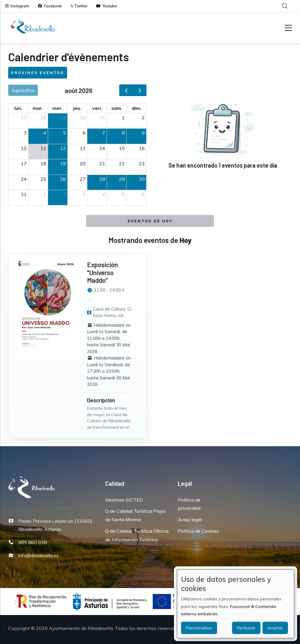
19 (63, 163)
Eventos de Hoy (150, 221)
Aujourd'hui (23, 90)
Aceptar (275, 628)
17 (24, 163)
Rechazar (246, 628)
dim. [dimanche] (137, 108)
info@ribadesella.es (38, 556)
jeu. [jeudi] (77, 108)
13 (83, 148)
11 (43, 148)
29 (63, 117)
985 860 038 (33, 542)
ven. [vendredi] (97, 108)
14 (102, 148)
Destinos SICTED (124, 500)
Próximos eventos (38, 73)
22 (122, 163)
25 (43, 179)
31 (102, 117)
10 (24, 148)
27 (24, 117)
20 (83, 163)
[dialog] (236, 604)
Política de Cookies (198, 531)
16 (142, 148)
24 (24, 179)
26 (63, 179)
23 (142, 163)
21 (102, 163)
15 (122, 148)
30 (83, 117)
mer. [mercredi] (58, 108)
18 (43, 163)
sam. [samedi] (117, 108)
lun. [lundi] (18, 108)
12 (63, 148)
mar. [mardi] (38, 108)
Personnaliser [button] (199, 628)
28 (43, 117)
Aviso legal (190, 519)
